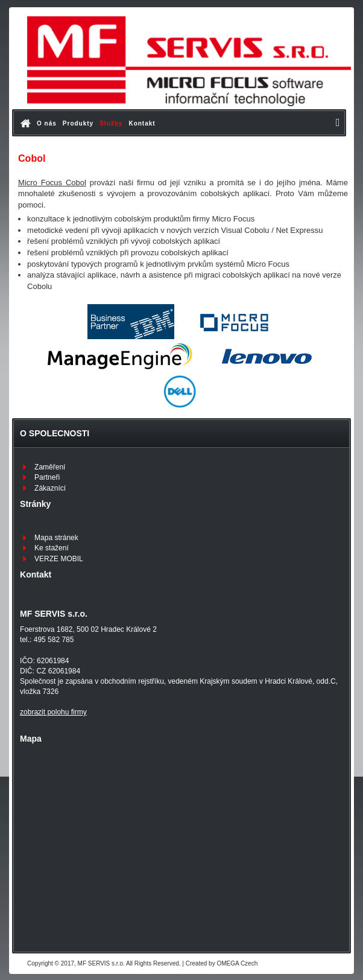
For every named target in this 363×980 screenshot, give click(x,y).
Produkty (78, 123)
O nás (47, 123)
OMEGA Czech (237, 963)
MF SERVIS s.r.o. (101, 963)
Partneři (47, 477)
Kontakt (142, 123)
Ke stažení (52, 548)
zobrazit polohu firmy (53, 712)
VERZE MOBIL (59, 559)
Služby (111, 123)
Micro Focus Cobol (52, 183)
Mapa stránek (56, 538)
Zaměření (50, 467)
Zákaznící (50, 488)
